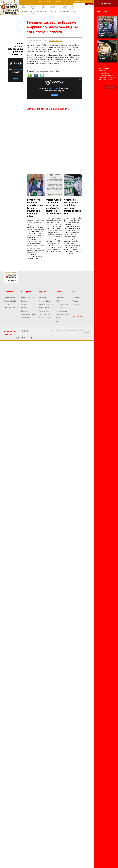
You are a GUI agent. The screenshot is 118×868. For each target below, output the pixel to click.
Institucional (9, 292)
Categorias (26, 292)
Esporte (53, 11)
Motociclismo (61, 311)
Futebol (59, 308)
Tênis (58, 318)
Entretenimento (65, 11)
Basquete (60, 298)
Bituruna (42, 298)
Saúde (76, 301)
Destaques (78, 316)
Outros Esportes (63, 314)
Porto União (44, 311)
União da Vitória (45, 318)
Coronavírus (26, 318)
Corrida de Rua (62, 304)
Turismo (77, 304)
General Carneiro (46, 304)
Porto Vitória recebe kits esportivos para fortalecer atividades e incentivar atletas (35, 208)
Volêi (58, 321)
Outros (76, 298)
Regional (24, 11)
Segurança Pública (33, 12)
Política (43, 11)
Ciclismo (59, 301)
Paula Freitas (44, 308)
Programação (9, 298)
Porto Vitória (44, 314)
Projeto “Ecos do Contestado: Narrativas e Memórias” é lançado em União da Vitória (54, 207)
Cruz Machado (44, 301)
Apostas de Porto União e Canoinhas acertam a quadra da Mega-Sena (73, 207)
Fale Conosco (9, 308)
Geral (73, 11)
